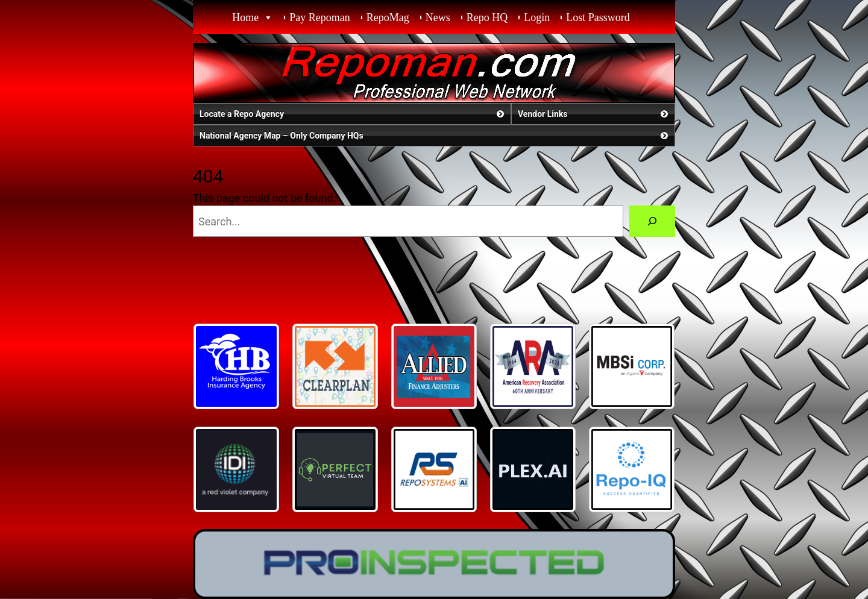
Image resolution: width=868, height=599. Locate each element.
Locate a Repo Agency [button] (353, 114)
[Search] (652, 221)
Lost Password (598, 17)
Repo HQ (487, 17)
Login (537, 17)
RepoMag (388, 17)
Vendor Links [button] (594, 114)
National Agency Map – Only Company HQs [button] (435, 136)
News (438, 17)
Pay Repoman (320, 17)
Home (245, 17)
